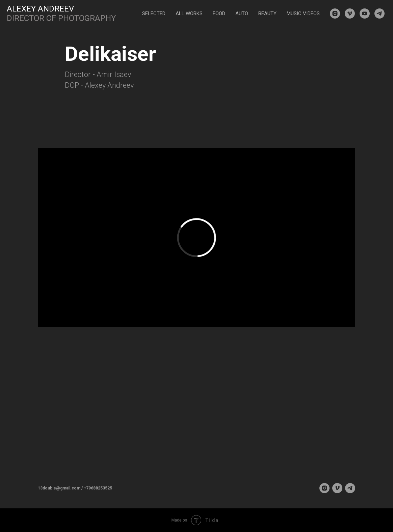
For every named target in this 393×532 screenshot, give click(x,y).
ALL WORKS (189, 14)
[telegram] (379, 14)
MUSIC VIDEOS (303, 14)
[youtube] (365, 14)
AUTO (242, 14)
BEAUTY (267, 14)
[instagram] (335, 14)
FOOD (219, 14)
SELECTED (154, 14)
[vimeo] (350, 14)
